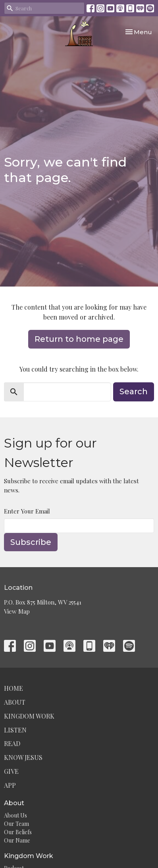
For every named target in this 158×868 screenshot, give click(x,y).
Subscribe (31, 542)
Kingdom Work (29, 716)
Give (11, 771)
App (10, 785)
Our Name (17, 840)
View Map (17, 611)
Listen (15, 730)
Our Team (16, 824)
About (15, 702)
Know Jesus (23, 757)
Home (13, 688)
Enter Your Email (27, 511)
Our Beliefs (18, 832)
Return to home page (79, 339)
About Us (15, 815)
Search (134, 391)
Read (12, 743)
